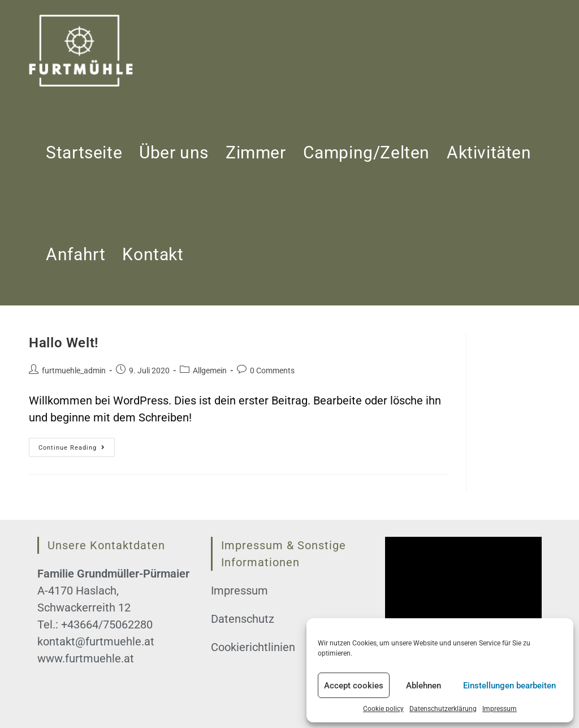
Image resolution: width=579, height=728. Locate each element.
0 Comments (272, 371)
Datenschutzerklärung (443, 709)
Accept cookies (354, 686)
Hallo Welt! (64, 343)
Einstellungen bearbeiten (509, 686)
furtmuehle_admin (74, 371)
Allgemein (210, 371)
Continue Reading (77, 450)
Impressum (500, 709)
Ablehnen (424, 686)
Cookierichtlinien (253, 647)
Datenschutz (243, 619)
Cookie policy (383, 709)
